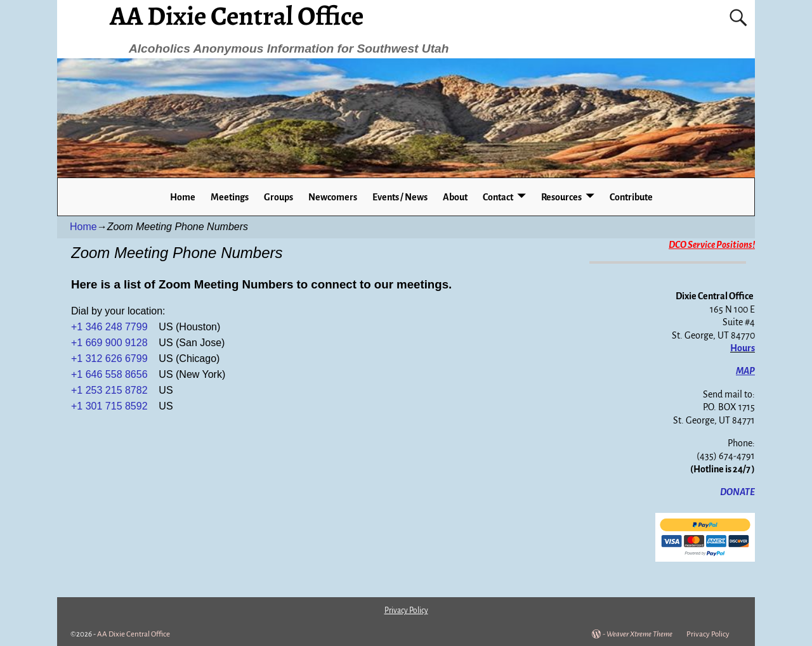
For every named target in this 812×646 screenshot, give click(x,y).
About (455, 197)
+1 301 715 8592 (109, 406)
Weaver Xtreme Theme (639, 634)
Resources (561, 197)
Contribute (631, 197)
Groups (278, 197)
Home (183, 197)
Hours (743, 348)
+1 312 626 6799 (109, 359)
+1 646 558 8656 (109, 374)
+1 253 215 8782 (109, 390)
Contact (498, 197)
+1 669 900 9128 (109, 343)
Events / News (400, 197)
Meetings (230, 197)
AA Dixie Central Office (134, 634)
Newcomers (333, 197)
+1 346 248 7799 (111, 327)
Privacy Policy (708, 634)
